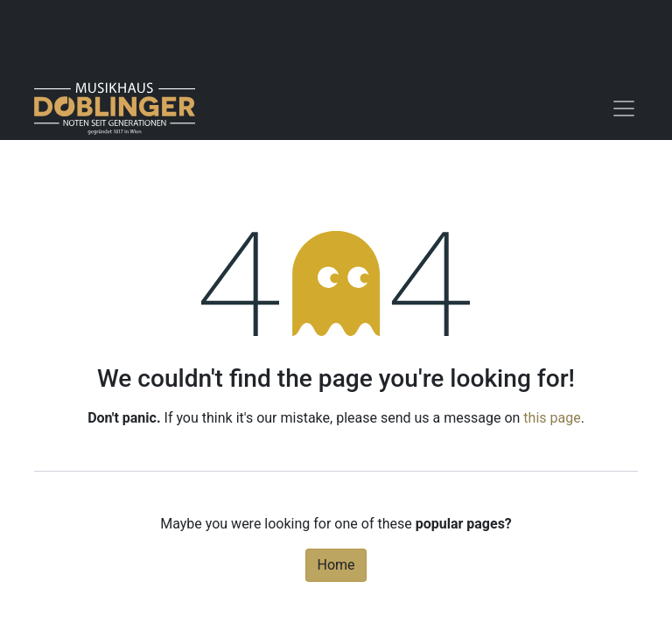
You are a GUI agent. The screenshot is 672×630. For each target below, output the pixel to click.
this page (552, 418)
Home (336, 565)
